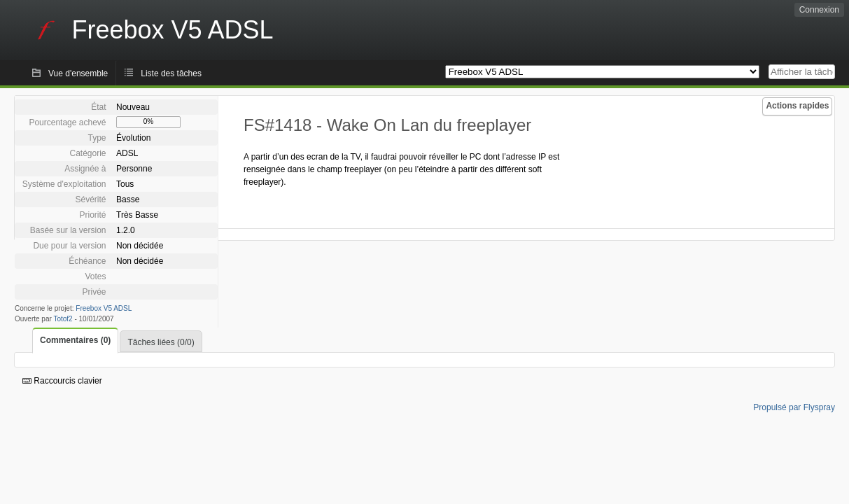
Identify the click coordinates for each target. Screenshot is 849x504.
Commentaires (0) (75, 340)
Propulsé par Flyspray (794, 407)
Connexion (819, 10)
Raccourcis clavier (62, 381)
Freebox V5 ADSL (104, 308)
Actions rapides (797, 106)
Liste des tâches (171, 73)
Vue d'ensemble (78, 73)
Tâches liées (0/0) (161, 342)
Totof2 (63, 319)
